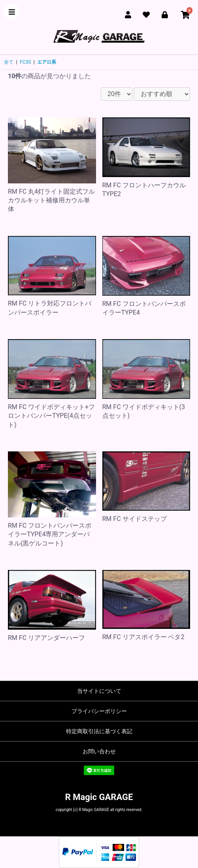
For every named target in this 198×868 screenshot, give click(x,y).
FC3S (25, 62)
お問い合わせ (99, 751)
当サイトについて (99, 691)
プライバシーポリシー (99, 711)
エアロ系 (47, 62)
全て (9, 62)
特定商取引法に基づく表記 (99, 731)
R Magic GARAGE (99, 797)
